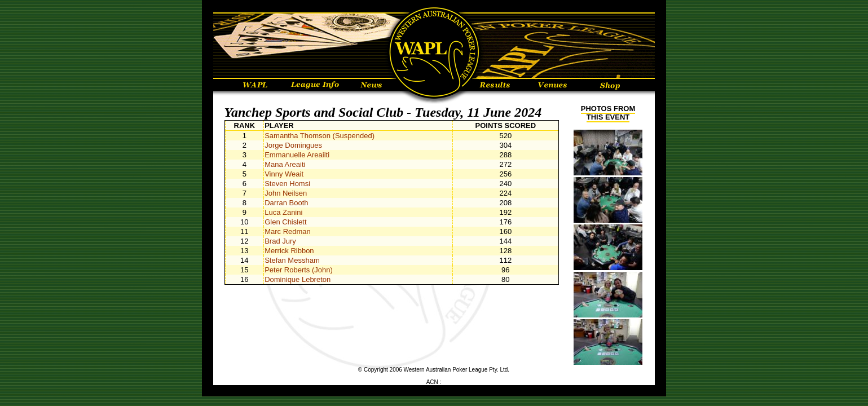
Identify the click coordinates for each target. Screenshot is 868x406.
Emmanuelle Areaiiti (297, 155)
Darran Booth (286, 203)
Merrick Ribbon (289, 251)
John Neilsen (286, 193)
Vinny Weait (284, 174)
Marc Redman (288, 231)
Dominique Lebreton (298, 279)
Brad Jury (280, 241)
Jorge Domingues (293, 145)
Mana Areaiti (285, 164)
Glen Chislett (285, 222)
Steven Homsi (287, 184)
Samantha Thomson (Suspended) (320, 136)
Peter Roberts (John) (299, 270)
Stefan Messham (292, 260)
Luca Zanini (283, 212)
